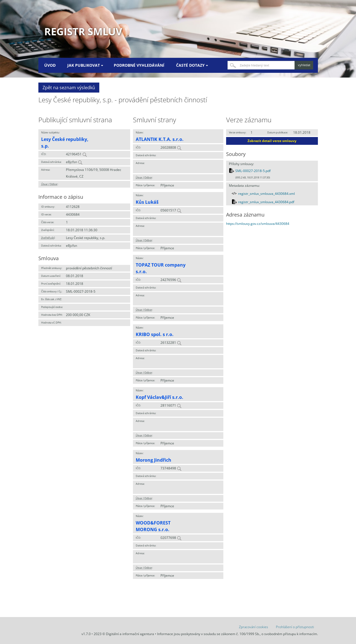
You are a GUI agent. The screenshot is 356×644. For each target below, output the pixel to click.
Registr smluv (83, 32)
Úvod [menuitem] (50, 65)
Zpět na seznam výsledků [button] (69, 88)
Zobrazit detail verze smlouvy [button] (272, 141)
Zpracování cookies (254, 627)
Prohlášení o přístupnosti (295, 627)
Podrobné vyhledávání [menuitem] (139, 65)
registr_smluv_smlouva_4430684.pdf (266, 202)
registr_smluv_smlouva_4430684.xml (266, 194)
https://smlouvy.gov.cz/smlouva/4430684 (258, 224)
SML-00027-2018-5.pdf (253, 171)
